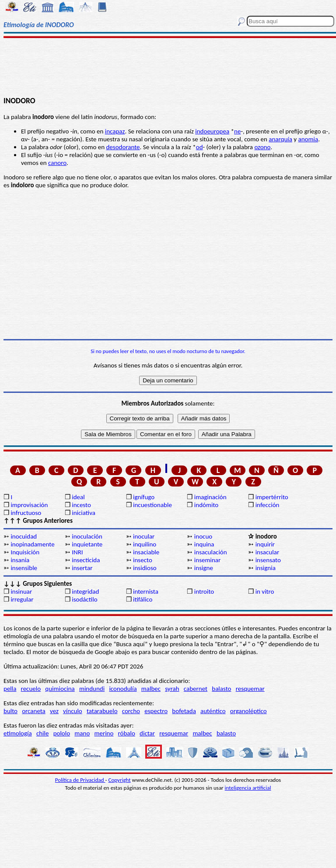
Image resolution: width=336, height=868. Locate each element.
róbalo (127, 733)
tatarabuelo (102, 711)
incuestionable (152, 505)
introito (204, 591)
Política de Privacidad (80, 780)
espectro (156, 711)
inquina (204, 544)
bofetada (184, 711)
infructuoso (26, 513)
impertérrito (272, 497)
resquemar (250, 689)
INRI (77, 552)
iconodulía (123, 689)
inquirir (265, 544)
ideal (78, 497)
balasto (221, 689)
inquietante (87, 544)
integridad (85, 591)
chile (43, 733)
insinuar (21, 591)
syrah (172, 689)
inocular (144, 536)
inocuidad (24, 536)
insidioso (145, 568)
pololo (62, 733)
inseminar (207, 560)
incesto (81, 505)
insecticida (86, 560)
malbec (151, 689)
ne (237, 131)
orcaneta (34, 711)
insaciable (146, 552)
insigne (204, 568)
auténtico (213, 711)
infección (268, 505)
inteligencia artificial (248, 788)
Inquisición (25, 552)
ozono (262, 147)
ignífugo (144, 497)
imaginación (210, 497)
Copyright (120, 780)
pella (10, 689)
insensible (24, 568)
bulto (10, 711)
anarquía (280, 139)
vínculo (73, 711)
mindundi (92, 689)
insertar (82, 568)
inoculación (87, 536)
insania (20, 560)
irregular (22, 599)
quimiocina (60, 689)
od (199, 147)
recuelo (31, 689)
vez (54, 711)
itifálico (143, 599)
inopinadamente (32, 544)
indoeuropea (212, 131)
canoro (57, 163)
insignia (266, 568)
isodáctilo (84, 599)
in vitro (265, 591)
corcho (131, 711)
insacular (267, 552)
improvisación (29, 505)
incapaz (115, 131)
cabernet (196, 689)
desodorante (123, 147)
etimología (18, 733)
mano (82, 733)
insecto (143, 560)
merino (104, 733)
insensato (268, 560)
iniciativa (84, 513)
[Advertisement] (168, 66)
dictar (147, 733)
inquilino (145, 544)
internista (146, 591)
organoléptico (248, 711)
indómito (206, 505)
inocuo (203, 536)
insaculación (211, 552)
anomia (308, 139)
